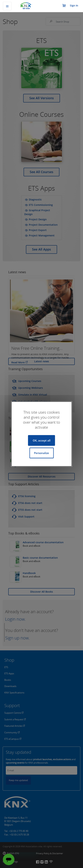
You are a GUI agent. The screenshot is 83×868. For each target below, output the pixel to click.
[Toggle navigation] (7, 6)
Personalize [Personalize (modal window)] (41, 453)
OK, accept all (42, 440)
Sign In (74, 5)
